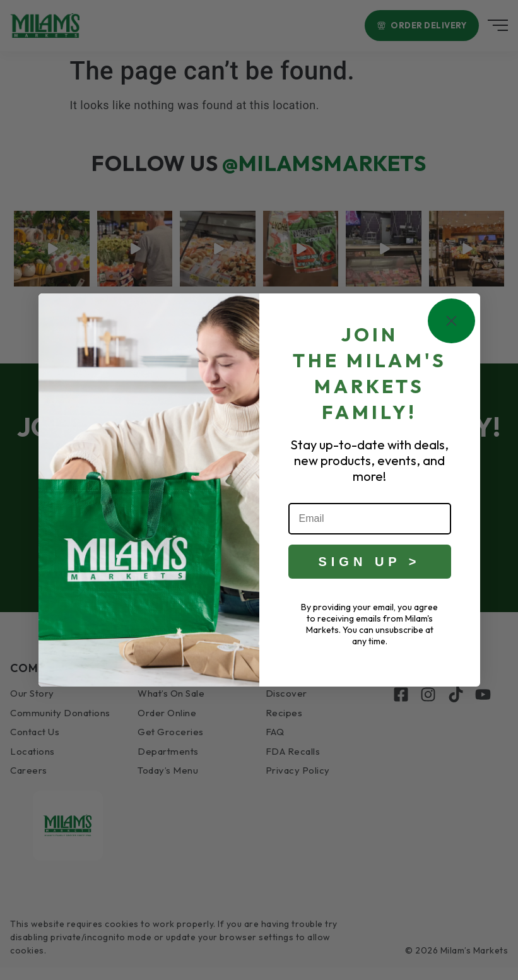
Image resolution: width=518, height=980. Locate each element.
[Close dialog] (451, 321)
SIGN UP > (369, 562)
